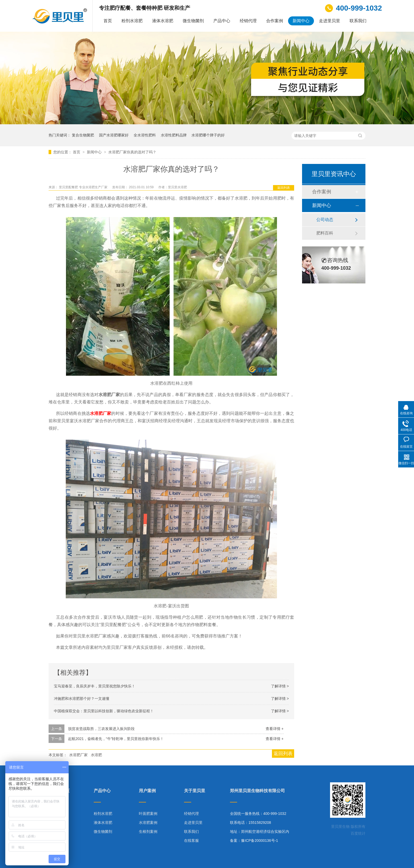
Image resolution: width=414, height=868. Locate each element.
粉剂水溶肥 (132, 21)
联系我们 (358, 21)
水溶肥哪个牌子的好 (208, 135)
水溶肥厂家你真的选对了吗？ (132, 152)
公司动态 (325, 220)
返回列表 (284, 188)
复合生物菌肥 (83, 135)
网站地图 (56, 841)
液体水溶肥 (163, 21)
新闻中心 (301, 21)
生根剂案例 (148, 832)
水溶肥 (96, 755)
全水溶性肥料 (145, 135)
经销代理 (248, 21)
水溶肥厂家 (101, 413)
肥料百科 (325, 233)
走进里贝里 (330, 21)
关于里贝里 (195, 791)
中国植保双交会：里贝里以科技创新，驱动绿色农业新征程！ (104, 711)
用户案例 (147, 791)
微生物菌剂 (193, 21)
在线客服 (191, 841)
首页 (108, 21)
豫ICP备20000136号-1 (260, 841)
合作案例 (275, 21)
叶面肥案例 (148, 814)
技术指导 (56, 832)
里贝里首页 (59, 791)
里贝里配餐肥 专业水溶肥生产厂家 (84, 187)
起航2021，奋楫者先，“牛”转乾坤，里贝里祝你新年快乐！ (116, 739)
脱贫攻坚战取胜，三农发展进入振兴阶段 (101, 729)
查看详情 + (275, 729)
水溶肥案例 (148, 823)
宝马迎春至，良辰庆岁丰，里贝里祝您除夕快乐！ (95, 686)
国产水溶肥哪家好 (114, 135)
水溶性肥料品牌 (174, 135)
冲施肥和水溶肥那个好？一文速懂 (82, 699)
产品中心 (222, 21)
